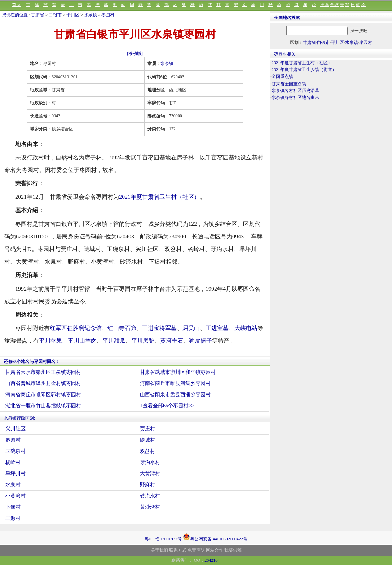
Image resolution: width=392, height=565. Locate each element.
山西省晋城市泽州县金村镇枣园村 (43, 383)
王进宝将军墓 (159, 328)
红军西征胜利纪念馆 (76, 328)
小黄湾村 (16, 496)
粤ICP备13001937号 (163, 539)
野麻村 (147, 485)
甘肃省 (38, 15)
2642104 (212, 560)
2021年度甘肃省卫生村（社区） (159, 197)
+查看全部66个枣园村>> (167, 406)
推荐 (325, 5)
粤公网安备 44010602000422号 (215, 537)
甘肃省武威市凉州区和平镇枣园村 (178, 372)
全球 (334, 5)
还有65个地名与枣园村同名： (32, 362)
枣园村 (108, 15)
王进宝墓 (217, 328)
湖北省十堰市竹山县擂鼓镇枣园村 (43, 406)
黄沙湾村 (150, 507)
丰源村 (13, 518)
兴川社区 (16, 429)
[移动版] (135, 53)
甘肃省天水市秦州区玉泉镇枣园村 (43, 372)
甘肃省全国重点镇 (289, 84)
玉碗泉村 (16, 451)
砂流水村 (150, 496)
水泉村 (13, 485)
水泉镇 (91, 15)
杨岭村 (13, 462)
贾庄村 (147, 429)
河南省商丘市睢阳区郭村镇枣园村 (43, 395)
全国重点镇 (282, 76)
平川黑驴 (143, 341)
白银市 (55, 15)
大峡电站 (246, 328)
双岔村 (147, 451)
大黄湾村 (150, 474)
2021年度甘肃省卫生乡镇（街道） (304, 70)
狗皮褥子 (201, 341)
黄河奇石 (172, 341)
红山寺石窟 (122, 328)
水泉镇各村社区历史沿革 (295, 91)
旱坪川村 (16, 474)
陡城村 (147, 440)
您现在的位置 (15, 15)
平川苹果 (50, 341)
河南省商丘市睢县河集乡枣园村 (175, 383)
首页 (16, 5)
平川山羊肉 (82, 341)
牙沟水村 (150, 462)
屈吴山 (191, 328)
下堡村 (13, 507)
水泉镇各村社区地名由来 (295, 97)
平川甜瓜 (114, 341)
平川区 (73, 15)
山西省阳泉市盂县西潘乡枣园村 (175, 395)
